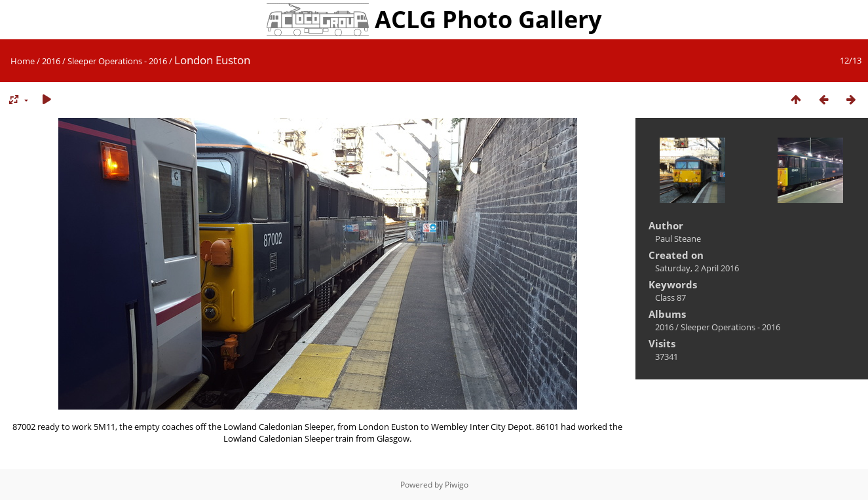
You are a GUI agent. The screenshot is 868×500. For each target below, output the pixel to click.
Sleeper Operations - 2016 (117, 61)
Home (23, 61)
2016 (51, 61)
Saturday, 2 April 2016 (697, 268)
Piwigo (457, 485)
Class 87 (670, 298)
